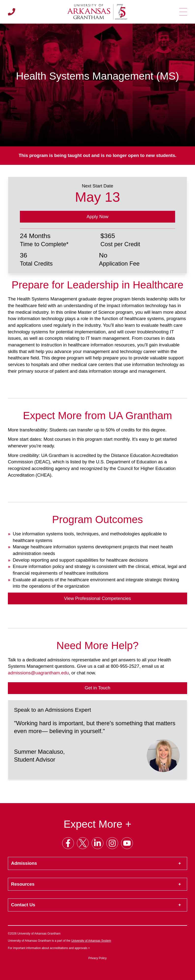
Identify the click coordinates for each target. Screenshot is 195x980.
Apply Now (97, 217)
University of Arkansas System (91, 941)
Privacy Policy (98, 958)
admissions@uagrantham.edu (38, 673)
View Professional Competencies (97, 598)
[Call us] (12, 12)
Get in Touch (97, 688)
